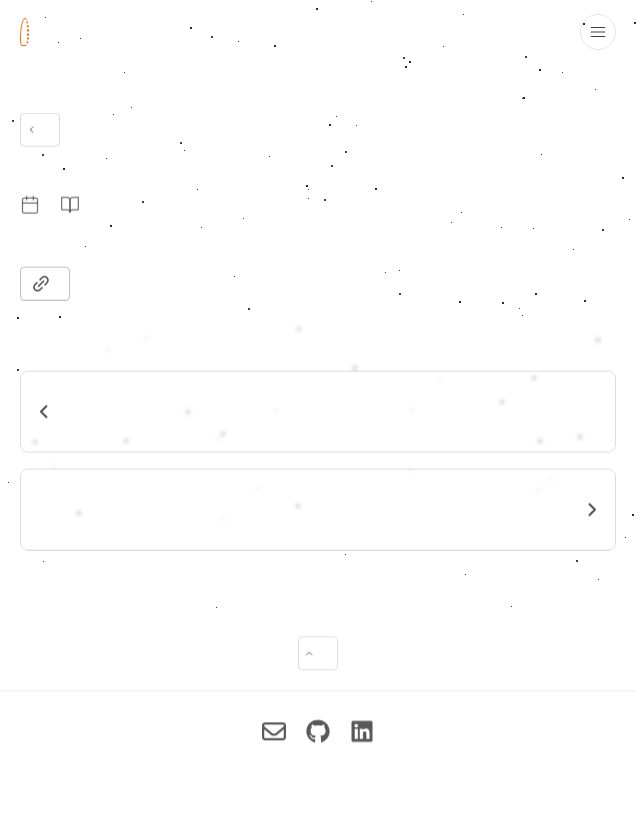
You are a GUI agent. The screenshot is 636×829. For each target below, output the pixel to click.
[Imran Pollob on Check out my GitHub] (318, 736)
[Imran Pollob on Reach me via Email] (274, 736)
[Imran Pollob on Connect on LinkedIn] (362, 736)
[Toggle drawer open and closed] (598, 32)
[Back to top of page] (318, 658)
